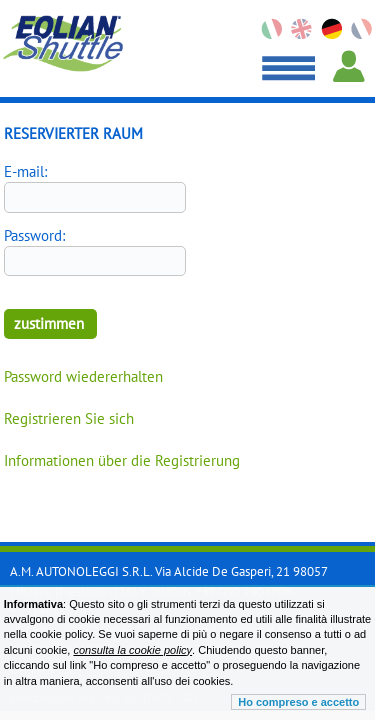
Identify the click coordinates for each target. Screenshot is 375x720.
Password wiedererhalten (83, 376)
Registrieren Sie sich (69, 418)
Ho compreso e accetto (298, 702)
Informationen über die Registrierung (122, 460)
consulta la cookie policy (132, 650)
